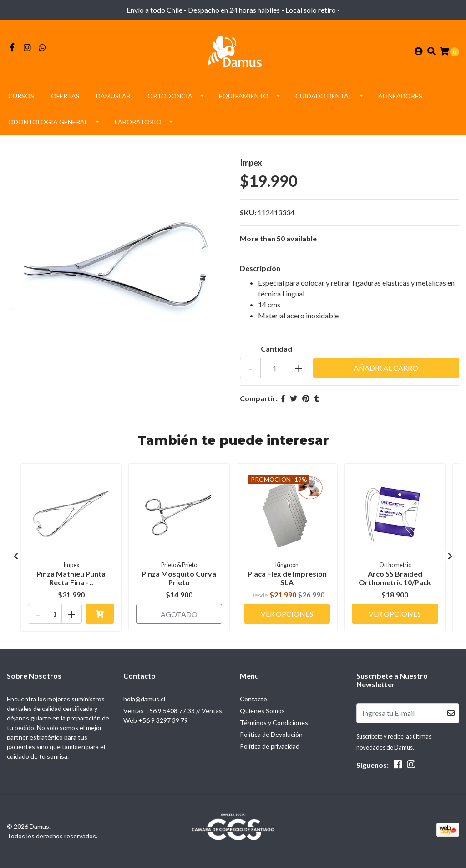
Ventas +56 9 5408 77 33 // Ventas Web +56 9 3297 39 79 (173, 715)
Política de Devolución (271, 734)
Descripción (260, 269)
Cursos (21, 97)
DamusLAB (113, 97)
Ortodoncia (170, 97)
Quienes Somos (262, 711)
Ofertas (65, 97)
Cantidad (276, 350)
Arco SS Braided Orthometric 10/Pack (395, 579)
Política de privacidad (270, 746)
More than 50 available (278, 240)
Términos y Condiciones (274, 722)
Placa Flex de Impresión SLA (287, 579)
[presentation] (16, 557)
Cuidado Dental (324, 97)
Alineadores (400, 97)
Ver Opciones (287, 613)
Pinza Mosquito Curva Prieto (179, 579)
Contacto (253, 699)
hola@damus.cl (144, 699)
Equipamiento (244, 97)
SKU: (248, 214)
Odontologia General (48, 123)
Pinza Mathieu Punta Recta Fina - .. (71, 579)
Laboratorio (138, 123)
